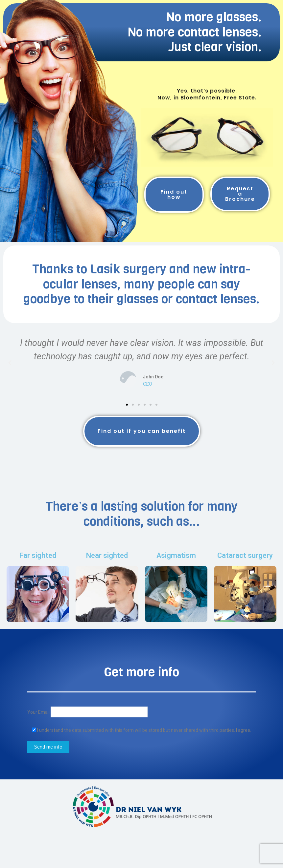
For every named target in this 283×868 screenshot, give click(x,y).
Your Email (87, 712)
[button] (127, 405)
